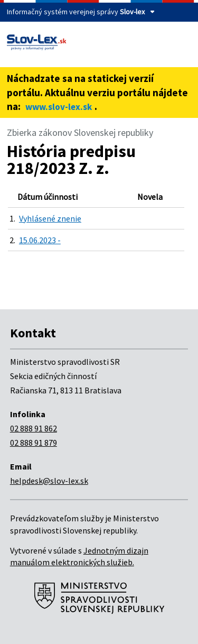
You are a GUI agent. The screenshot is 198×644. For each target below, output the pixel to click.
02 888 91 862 (34, 428)
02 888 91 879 (34, 443)
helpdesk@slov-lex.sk (49, 481)
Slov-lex (132, 12)
